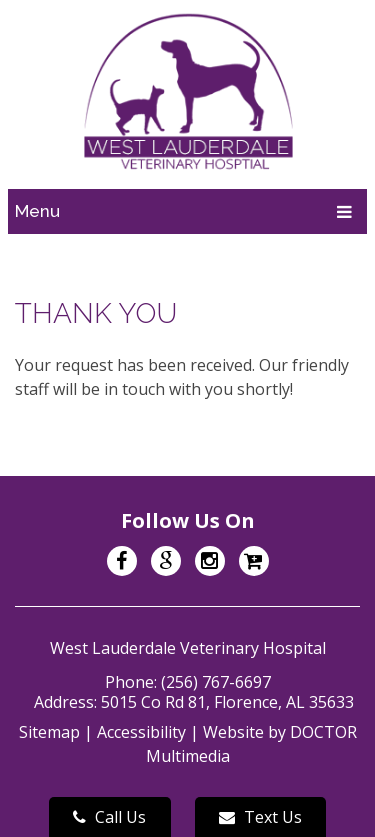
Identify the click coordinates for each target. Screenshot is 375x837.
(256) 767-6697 (216, 682)
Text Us (260, 817)
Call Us (109, 817)
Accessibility (141, 732)
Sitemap (49, 732)
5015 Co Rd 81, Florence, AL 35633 (227, 702)
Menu (37, 211)
